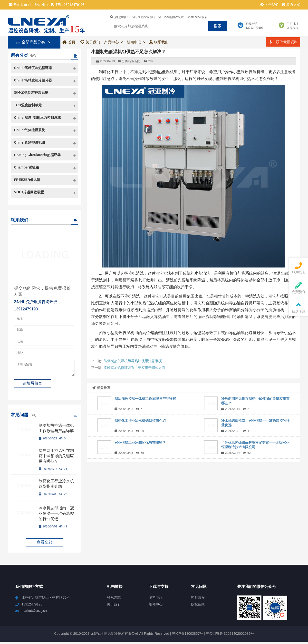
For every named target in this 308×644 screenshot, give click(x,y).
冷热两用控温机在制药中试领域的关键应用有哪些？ (56, 458)
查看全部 (44, 544)
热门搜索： (120, 17)
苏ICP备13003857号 (187, 636)
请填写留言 (44, 369)
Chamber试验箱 (197, 17)
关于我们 (269, 5)
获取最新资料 (283, 42)
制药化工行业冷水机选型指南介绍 (140, 421)
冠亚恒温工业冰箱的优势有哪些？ (140, 443)
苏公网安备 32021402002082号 (230, 636)
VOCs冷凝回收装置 (171, 17)
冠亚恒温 (49, 23)
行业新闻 (134, 61)
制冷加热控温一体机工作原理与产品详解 (145, 399)
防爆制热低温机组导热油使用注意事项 (133, 361)
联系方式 (291, 5)
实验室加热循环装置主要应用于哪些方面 (135, 368)
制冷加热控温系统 (144, 17)
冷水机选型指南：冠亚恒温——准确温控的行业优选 (56, 516)
